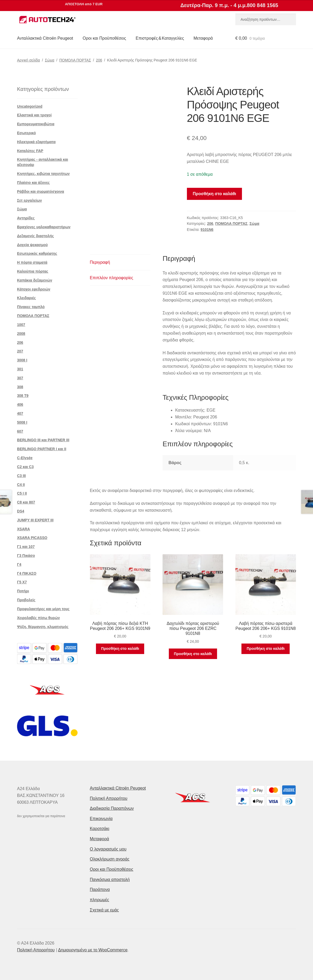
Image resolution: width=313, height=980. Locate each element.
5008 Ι (22, 422)
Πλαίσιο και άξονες (33, 183)
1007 (21, 325)
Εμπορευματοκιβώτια (36, 124)
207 (20, 351)
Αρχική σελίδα (28, 60)
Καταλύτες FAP (30, 151)
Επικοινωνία (101, 819)
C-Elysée (25, 458)
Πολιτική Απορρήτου (109, 798)
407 (20, 413)
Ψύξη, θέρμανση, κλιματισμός (43, 627)
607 (20, 431)
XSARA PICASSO (32, 538)
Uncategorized (30, 106)
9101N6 (207, 230)
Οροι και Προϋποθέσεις (104, 38)
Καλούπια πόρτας (33, 271)
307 (20, 378)
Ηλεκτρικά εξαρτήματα (36, 142)
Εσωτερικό (26, 133)
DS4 (21, 511)
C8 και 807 (26, 502)
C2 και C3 (25, 467)
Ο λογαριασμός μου (108, 849)
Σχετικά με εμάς (104, 910)
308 (20, 387)
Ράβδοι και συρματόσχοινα (41, 191)
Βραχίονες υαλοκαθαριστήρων (44, 227)
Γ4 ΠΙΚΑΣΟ (27, 573)
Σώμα (50, 60)
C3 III (21, 476)
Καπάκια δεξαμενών (35, 280)
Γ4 (19, 564)
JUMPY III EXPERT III (35, 520)
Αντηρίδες (26, 218)
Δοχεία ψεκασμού (32, 245)
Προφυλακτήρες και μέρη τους (43, 609)
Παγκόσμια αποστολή (110, 880)
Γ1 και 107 (26, 547)
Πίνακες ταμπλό (31, 307)
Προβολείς (26, 600)
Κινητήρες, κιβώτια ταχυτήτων (43, 174)
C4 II (21, 485)
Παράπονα (100, 890)
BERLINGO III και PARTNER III (43, 440)
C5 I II (22, 493)
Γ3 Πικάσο (26, 556)
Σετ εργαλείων (29, 200)
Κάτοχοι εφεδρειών (34, 289)
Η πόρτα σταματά (32, 262)
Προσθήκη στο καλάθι (214, 194)
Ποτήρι (23, 591)
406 (20, 405)
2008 (21, 334)
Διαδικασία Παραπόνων (112, 808)
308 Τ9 (23, 396)
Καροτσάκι (100, 829)
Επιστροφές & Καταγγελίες (160, 38)
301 (20, 369)
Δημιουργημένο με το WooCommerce (93, 950)
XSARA (23, 529)
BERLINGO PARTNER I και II (42, 449)
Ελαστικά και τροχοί (34, 115)
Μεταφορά (203, 38)
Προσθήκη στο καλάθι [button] (120, 649)
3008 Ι (22, 360)
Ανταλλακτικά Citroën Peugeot (45, 38)
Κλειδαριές (26, 298)
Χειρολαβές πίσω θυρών (38, 618)
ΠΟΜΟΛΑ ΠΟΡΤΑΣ (75, 60)
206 (99, 60)
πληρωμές (100, 900)
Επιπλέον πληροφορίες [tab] (112, 278)
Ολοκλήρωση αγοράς (110, 859)
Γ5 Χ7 (22, 582)
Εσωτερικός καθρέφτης (37, 253)
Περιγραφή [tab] (100, 262)
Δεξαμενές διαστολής (35, 236)
